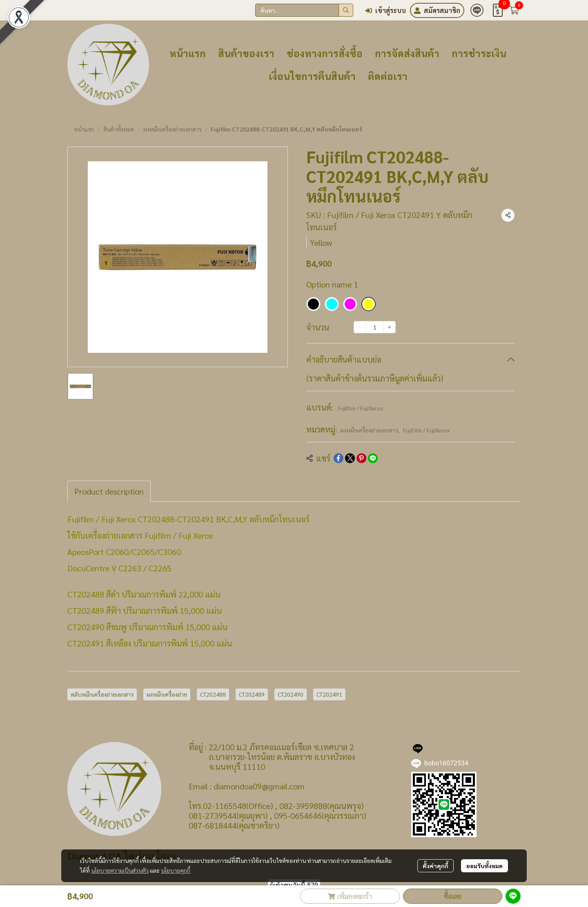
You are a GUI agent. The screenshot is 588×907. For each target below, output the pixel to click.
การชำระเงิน (479, 53)
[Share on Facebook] (339, 458)
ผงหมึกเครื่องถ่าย (167, 694)
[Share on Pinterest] (361, 458)
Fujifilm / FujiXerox (360, 408)
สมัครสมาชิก (437, 10)
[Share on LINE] (373, 458)
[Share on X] (350, 458)
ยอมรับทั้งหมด (484, 866)
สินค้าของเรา (246, 53)
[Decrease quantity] (360, 327)
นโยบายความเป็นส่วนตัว (120, 870)
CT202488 (213, 694)
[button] (304, 10)
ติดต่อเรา (388, 76)
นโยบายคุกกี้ (176, 870)
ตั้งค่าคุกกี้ (435, 866)
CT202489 (252, 694)
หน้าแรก (188, 53)
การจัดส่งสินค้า (407, 53)
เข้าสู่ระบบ (386, 10)
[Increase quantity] (390, 327)
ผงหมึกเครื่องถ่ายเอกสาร (172, 129)
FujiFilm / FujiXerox (426, 430)
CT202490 (291, 694)
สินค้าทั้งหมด (119, 129)
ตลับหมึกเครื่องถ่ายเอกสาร (102, 694)
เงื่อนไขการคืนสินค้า (312, 76)
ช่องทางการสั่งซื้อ (325, 53)
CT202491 (329, 694)
